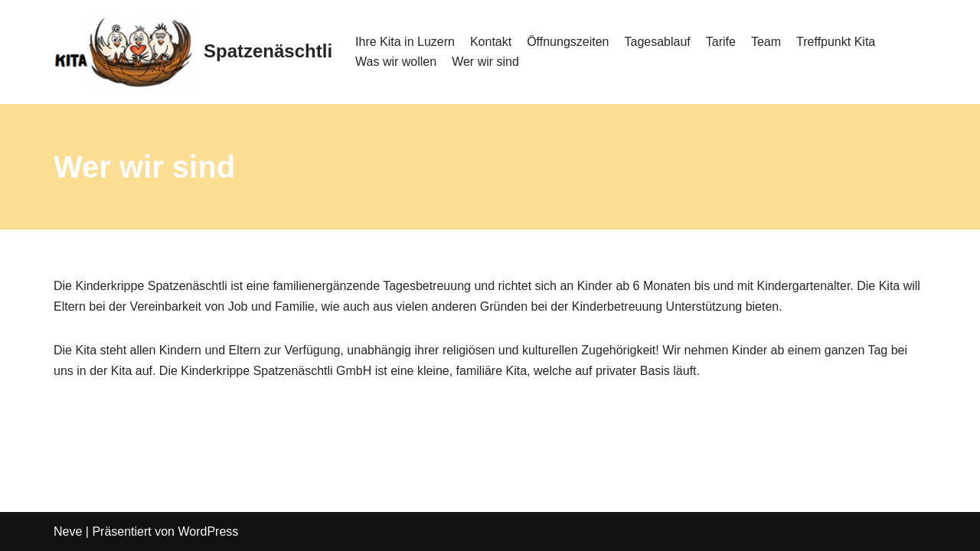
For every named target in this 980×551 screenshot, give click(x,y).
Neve (68, 531)
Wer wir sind (485, 62)
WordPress (208, 531)
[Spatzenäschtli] (193, 52)
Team (766, 42)
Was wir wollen (396, 62)
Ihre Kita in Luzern (405, 42)
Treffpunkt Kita (836, 42)
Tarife (721, 42)
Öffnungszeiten (568, 42)
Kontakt (491, 42)
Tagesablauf (658, 42)
